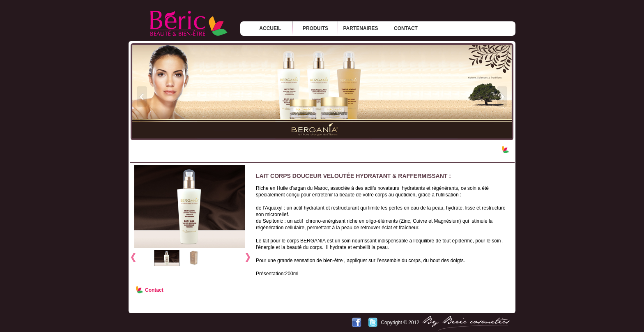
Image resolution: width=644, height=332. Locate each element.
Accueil (270, 28)
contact (406, 28)
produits (315, 28)
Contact (154, 290)
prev (142, 96)
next (502, 96)
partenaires (360, 28)
